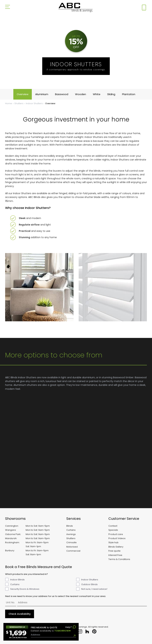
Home (9, 103)
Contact (113, 526)
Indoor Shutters (34, 103)
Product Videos (117, 538)
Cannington (12, 526)
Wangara (10, 530)
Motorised (72, 547)
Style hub (113, 542)
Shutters (19, 103)
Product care (116, 534)
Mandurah (11, 538)
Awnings (71, 534)
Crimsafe (71, 542)
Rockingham (12, 542)
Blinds (70, 526)
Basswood (62, 94)
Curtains (71, 530)
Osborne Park (13, 534)
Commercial (73, 551)
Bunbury (10, 550)
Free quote (114, 551)
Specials (113, 530)
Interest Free (115, 555)
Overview (23, 94)
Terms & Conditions (119, 559)
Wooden (81, 94)
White (97, 94)
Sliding (111, 94)
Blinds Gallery (116, 547)
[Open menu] (8, 8)
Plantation (129, 94)
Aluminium (42, 94)
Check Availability (20, 614)
